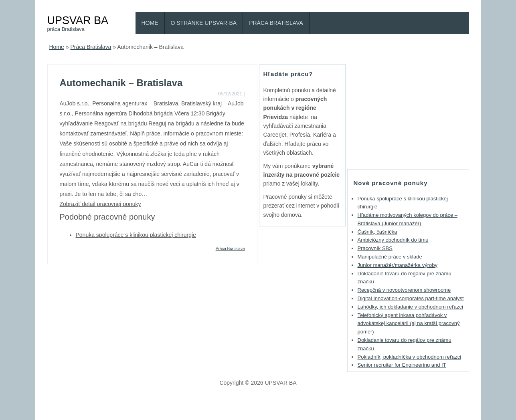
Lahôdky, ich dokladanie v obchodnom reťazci (410, 307)
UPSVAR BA (78, 20)
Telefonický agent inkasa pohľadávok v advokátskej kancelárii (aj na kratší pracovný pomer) (409, 324)
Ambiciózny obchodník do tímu (393, 240)
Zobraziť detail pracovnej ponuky (100, 204)
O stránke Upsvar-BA (204, 23)
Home (150, 23)
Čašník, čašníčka (377, 232)
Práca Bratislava (276, 23)
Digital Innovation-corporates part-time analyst (411, 298)
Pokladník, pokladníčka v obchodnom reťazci (410, 357)
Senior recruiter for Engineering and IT (402, 365)
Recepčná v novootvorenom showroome (404, 290)
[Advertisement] (408, 114)
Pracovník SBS (375, 248)
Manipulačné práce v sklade (390, 257)
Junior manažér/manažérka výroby (398, 265)
